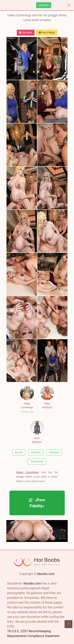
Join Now (44, 5)
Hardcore (36, 452)
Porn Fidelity (47, 33)
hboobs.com (46, 574)
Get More (26, 33)
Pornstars (54, 452)
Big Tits (19, 452)
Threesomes (37, 462)
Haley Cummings (27, 400)
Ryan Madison (37, 432)
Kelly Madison (47, 398)
